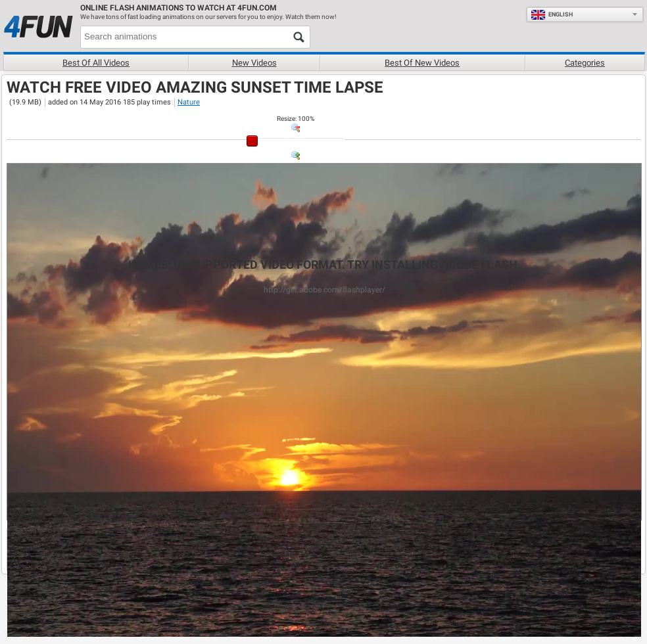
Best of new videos (422, 63)
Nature (189, 102)
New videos (254, 63)
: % (296, 119)
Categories (585, 63)
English (552, 14)
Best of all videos (96, 63)
